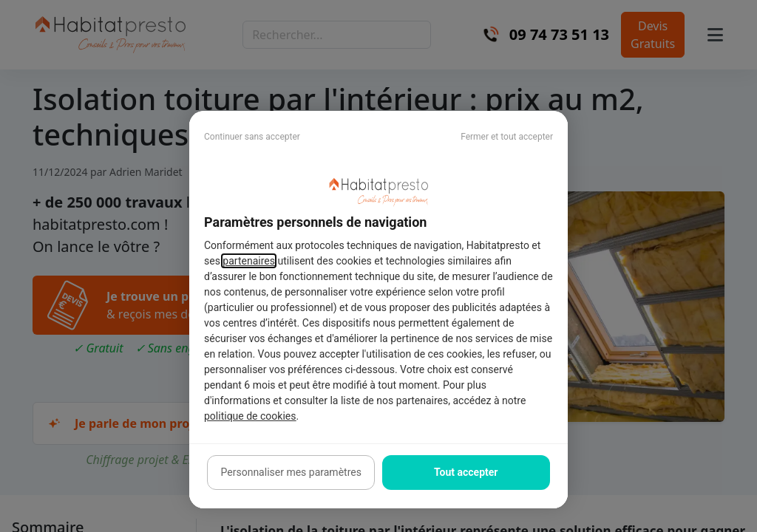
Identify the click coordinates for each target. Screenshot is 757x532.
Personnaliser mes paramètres (291, 472)
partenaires (249, 261)
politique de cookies (250, 416)
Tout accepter (466, 472)
